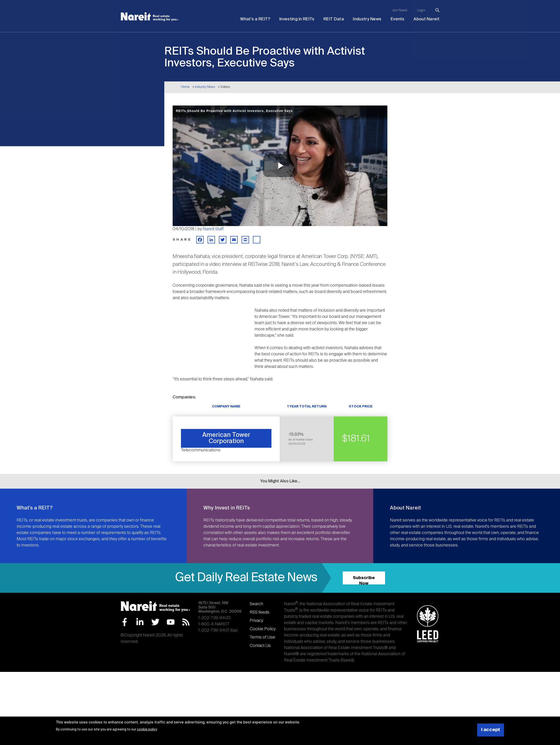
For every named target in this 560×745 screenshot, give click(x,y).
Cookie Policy (263, 629)
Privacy (256, 621)
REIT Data (334, 19)
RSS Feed (186, 622)
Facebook (125, 622)
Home (185, 87)
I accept (491, 730)
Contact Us (260, 646)
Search (256, 604)
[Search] (437, 10)
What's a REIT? (255, 19)
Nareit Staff (213, 229)
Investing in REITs (297, 19)
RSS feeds (260, 612)
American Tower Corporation (226, 438)
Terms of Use (262, 637)
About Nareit (426, 19)
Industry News (367, 19)
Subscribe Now (364, 580)
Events (398, 19)
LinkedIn (140, 622)
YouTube (171, 622)
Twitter (155, 622)
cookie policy (147, 729)
